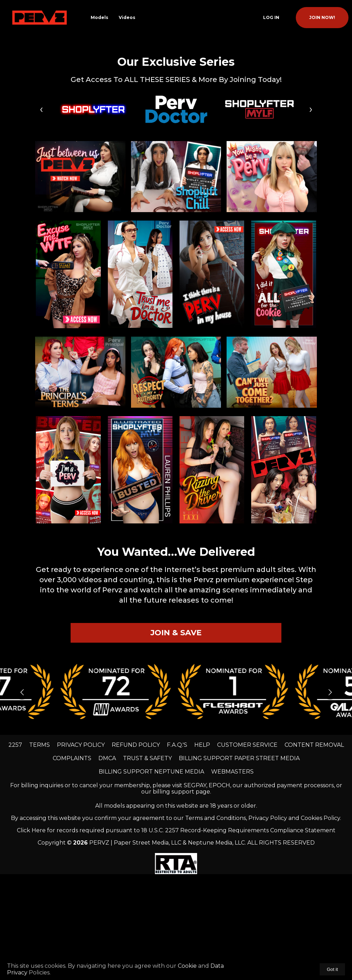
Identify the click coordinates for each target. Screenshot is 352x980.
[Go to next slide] (330, 692)
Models (99, 17)
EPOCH (219, 785)
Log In (271, 17)
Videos (127, 17)
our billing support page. (176, 792)
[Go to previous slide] (22, 692)
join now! (322, 17)
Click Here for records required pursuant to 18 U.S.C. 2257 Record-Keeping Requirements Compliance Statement (176, 830)
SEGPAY (195, 785)
